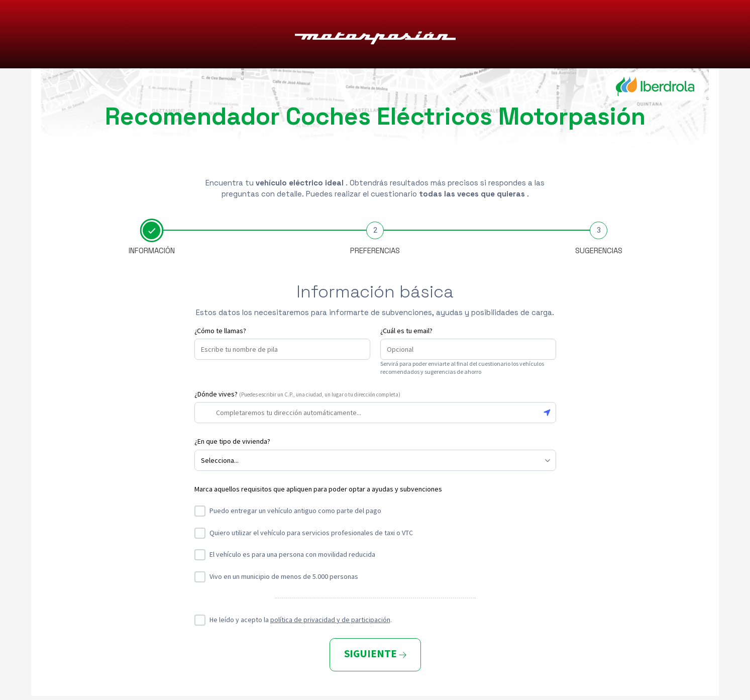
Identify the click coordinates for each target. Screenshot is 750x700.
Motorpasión (375, 35)
